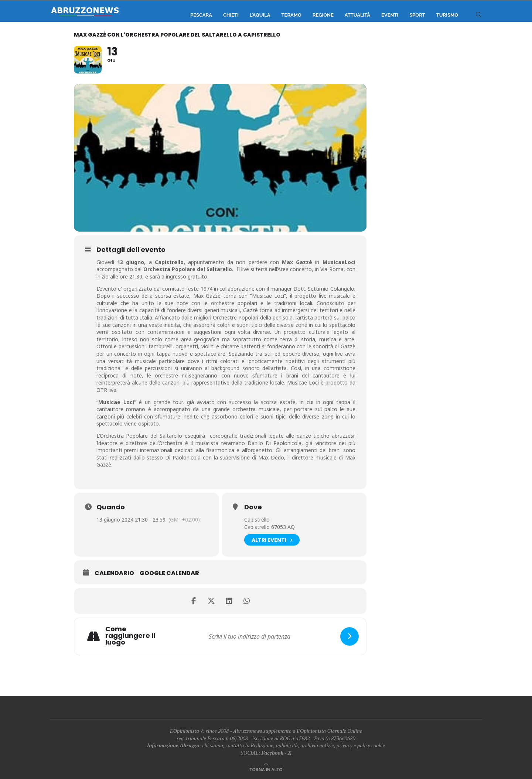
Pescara (201, 15)
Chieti (231, 15)
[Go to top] (266, 769)
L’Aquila (260, 15)
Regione (323, 15)
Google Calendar (169, 573)
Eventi (390, 15)
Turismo (447, 15)
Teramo (291, 15)
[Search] (478, 15)
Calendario (114, 573)
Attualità (357, 15)
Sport (417, 15)
